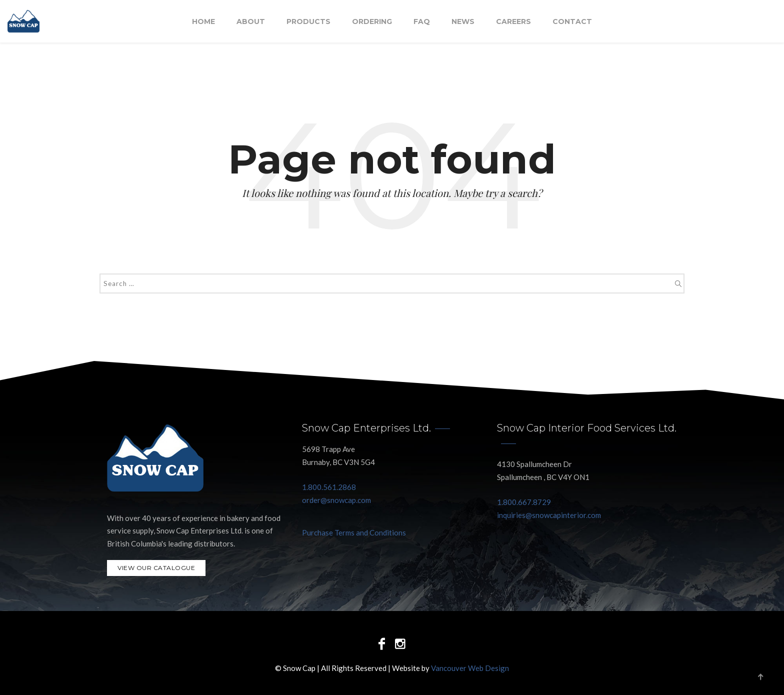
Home (203, 21)
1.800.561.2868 (329, 487)
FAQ (422, 21)
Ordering (372, 21)
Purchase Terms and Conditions (354, 532)
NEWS (463, 21)
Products (308, 21)
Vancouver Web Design (470, 668)
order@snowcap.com (336, 500)
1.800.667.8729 (524, 502)
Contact (572, 21)
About (251, 21)
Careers (513, 21)
